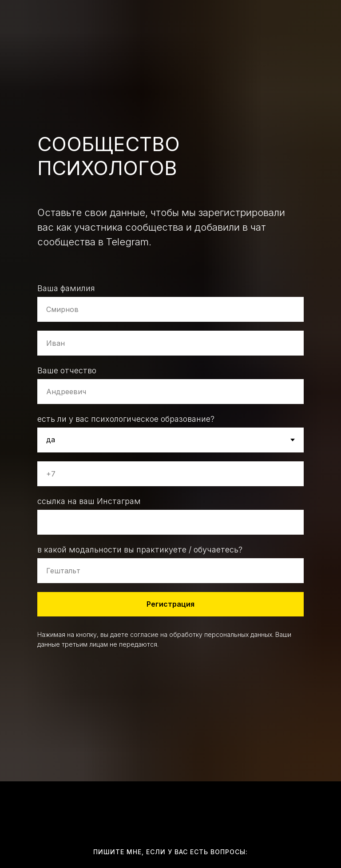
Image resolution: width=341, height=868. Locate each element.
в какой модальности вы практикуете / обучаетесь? (140, 550)
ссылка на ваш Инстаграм (89, 501)
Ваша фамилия (66, 288)
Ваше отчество (67, 370)
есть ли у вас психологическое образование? (126, 419)
